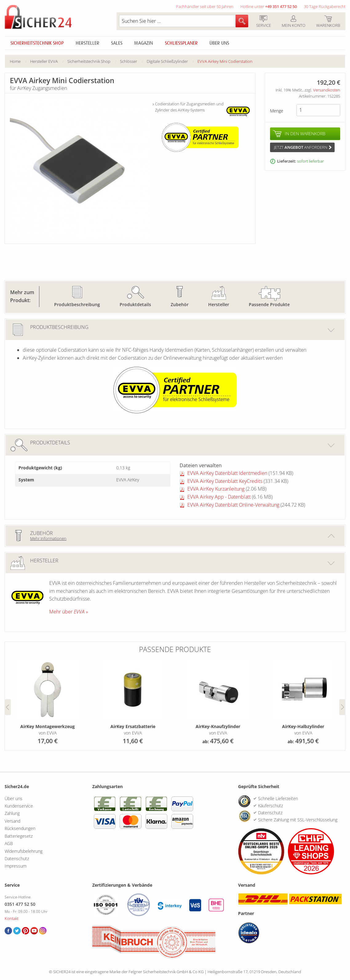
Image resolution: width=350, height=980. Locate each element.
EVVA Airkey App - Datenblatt (219, 497)
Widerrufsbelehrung (24, 851)
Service (263, 22)
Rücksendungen (20, 828)
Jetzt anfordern (303, 147)
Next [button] (342, 707)
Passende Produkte (269, 304)
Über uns (219, 43)
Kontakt (12, 918)
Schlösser (129, 61)
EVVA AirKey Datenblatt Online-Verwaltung (233, 505)
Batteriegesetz (19, 836)
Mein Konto (293, 22)
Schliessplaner (181, 43)
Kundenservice (19, 806)
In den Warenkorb (305, 134)
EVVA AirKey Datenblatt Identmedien (227, 473)
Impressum (16, 866)
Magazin (143, 43)
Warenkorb (328, 22)
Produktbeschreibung (77, 304)
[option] (48, 702)
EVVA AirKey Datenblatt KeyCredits (225, 481)
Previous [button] (8, 707)
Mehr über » (69, 612)
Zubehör (180, 304)
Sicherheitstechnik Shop (37, 43)
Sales (117, 43)
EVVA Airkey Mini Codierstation (225, 61)
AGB (9, 843)
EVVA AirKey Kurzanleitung (216, 489)
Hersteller (87, 43)
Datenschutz (17, 859)
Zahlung (12, 813)
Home (15, 61)
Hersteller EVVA (44, 61)
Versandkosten (327, 90)
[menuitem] (20, 61)
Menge (277, 111)
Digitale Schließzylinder (167, 61)
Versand (12, 821)
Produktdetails (135, 304)
